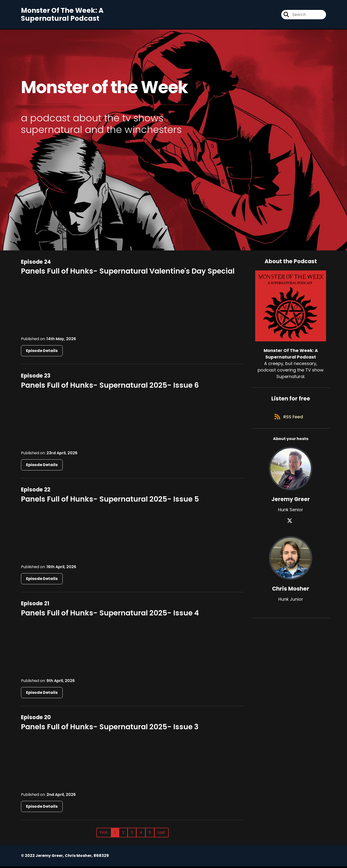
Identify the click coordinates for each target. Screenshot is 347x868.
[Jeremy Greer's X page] (291, 525)
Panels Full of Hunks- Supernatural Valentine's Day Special (128, 273)
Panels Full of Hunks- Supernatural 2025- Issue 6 (110, 387)
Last (161, 834)
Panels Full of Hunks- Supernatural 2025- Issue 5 (110, 501)
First (104, 834)
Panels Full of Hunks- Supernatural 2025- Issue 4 (110, 615)
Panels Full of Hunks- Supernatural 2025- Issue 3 (110, 729)
